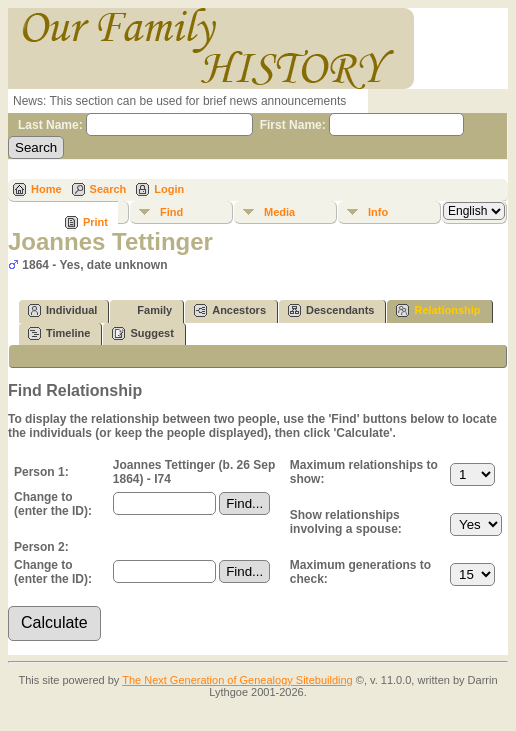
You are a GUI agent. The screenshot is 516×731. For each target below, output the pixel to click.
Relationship (438, 310)
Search (108, 189)
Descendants (331, 310)
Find (171, 212)
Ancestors (230, 310)
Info (378, 212)
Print (95, 222)
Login (169, 189)
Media (279, 212)
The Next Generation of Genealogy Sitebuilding (237, 680)
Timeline (59, 333)
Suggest (142, 333)
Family (145, 310)
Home (46, 189)
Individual (62, 310)
